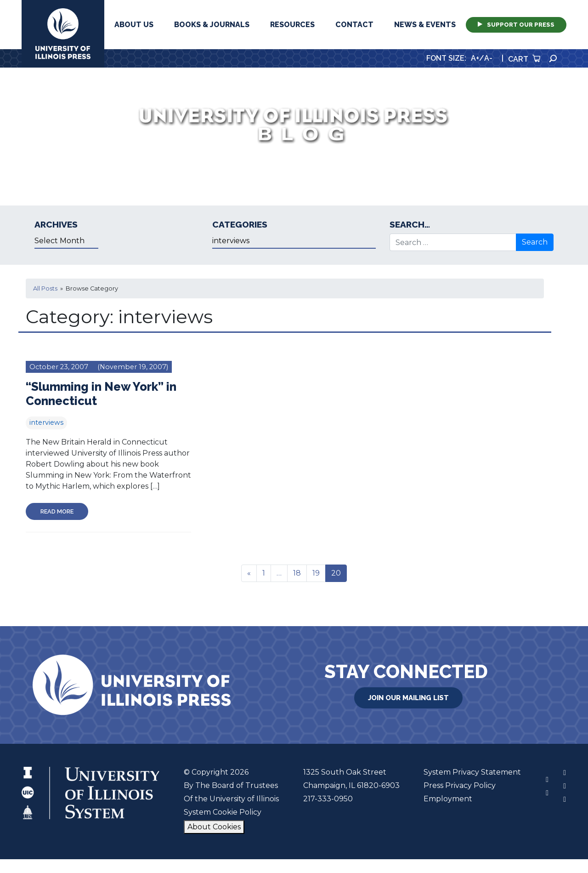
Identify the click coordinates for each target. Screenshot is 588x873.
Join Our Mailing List (408, 698)
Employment (448, 799)
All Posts (45, 288)
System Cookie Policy (223, 812)
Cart (524, 59)
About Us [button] (134, 25)
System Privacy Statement (472, 772)
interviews (46, 422)
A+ (475, 58)
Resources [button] (292, 25)
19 (316, 573)
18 (297, 573)
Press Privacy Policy (460, 785)
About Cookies (214, 827)
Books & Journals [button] (212, 25)
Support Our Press (516, 25)
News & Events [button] (425, 25)
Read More (57, 511)
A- (488, 58)
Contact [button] (354, 25)
